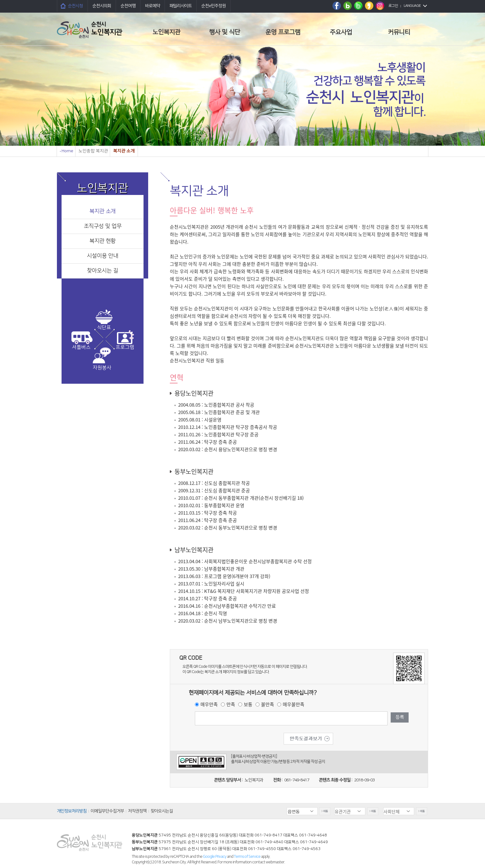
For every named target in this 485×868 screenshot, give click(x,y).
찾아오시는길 (162, 811)
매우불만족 (294, 704)
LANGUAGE (412, 6)
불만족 (268, 704)
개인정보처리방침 (72, 811)
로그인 (393, 6)
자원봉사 (102, 368)
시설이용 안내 (103, 256)
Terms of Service (247, 857)
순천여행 (128, 6)
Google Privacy (215, 857)
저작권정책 (137, 811)
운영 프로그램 (283, 32)
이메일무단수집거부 (107, 811)
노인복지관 (166, 32)
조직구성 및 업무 (103, 226)
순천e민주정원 (214, 6)
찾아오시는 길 (103, 271)
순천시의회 (102, 6)
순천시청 (75, 6)
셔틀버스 (81, 347)
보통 (248, 704)
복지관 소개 (103, 211)
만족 (231, 704)
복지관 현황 (103, 241)
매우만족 (209, 704)
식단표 (104, 327)
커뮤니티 (399, 32)
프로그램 (125, 347)
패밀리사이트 (181, 6)
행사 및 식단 (225, 32)
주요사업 (341, 32)
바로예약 (152, 6)
